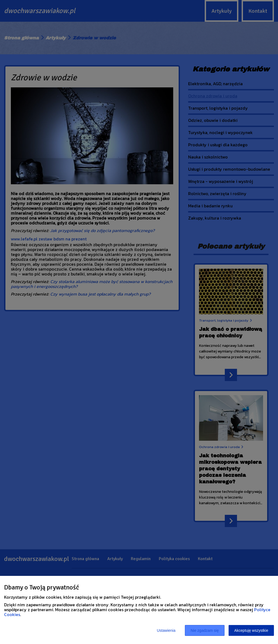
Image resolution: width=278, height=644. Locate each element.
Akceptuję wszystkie (251, 630)
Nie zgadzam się (205, 630)
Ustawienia (166, 630)
